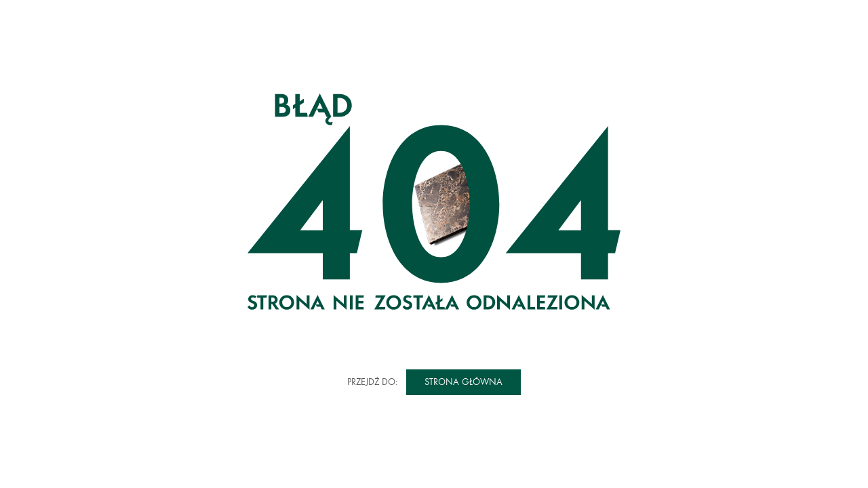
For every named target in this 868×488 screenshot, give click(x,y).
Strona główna (463, 382)
